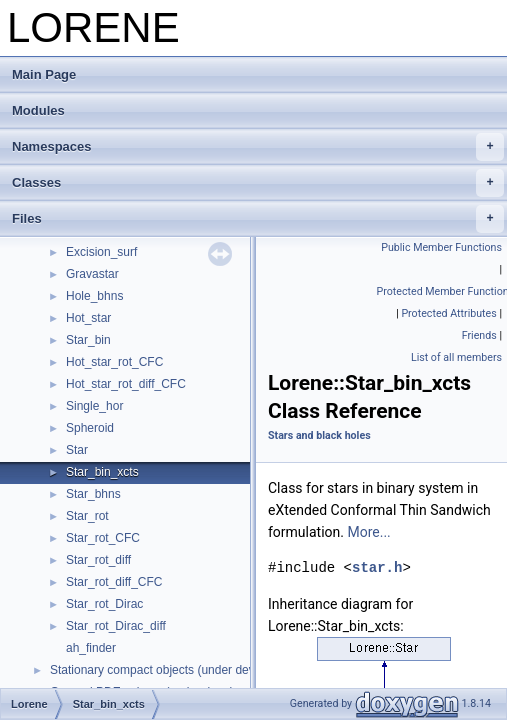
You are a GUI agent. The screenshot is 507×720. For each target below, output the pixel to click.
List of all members (456, 357)
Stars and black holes (319, 435)
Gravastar (92, 274)
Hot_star (88, 318)
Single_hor (94, 406)
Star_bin (88, 340)
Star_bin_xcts (102, 472)
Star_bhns (93, 494)
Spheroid (90, 428)
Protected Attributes (448, 313)
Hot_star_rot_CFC (114, 362)
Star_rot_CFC (103, 538)
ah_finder (91, 648)
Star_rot (87, 516)
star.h (377, 567)
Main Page (44, 74)
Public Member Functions (441, 247)
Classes (258, 183)
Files (258, 219)
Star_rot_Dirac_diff (116, 626)
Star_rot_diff (98, 560)
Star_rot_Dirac (104, 604)
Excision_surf (101, 252)
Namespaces (258, 147)
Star (77, 450)
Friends (479, 335)
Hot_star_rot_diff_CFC (126, 384)
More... (368, 532)
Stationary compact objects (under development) (179, 670)
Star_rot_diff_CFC (114, 582)
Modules (38, 110)
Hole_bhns (94, 296)
